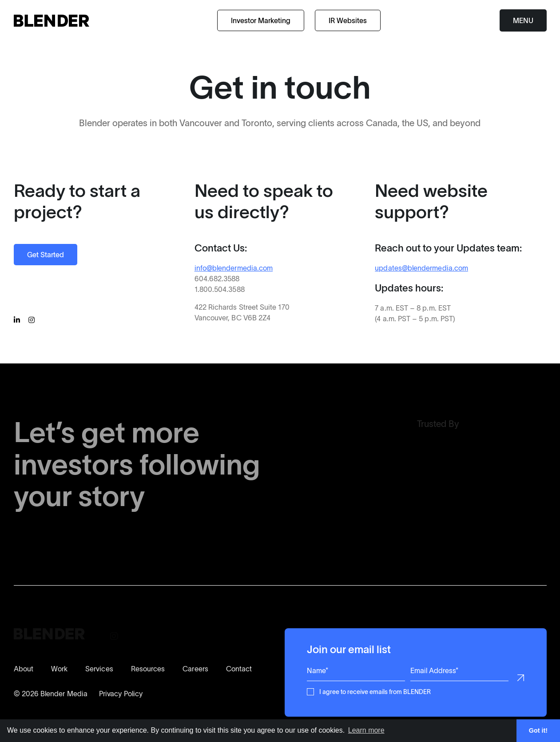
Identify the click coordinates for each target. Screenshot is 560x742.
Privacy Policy (121, 694)
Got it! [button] (538, 730)
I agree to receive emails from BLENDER (375, 691)
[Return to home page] (52, 21)
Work (59, 669)
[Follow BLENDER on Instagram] (33, 320)
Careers (195, 669)
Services (99, 669)
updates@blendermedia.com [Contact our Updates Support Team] (421, 268)
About (24, 669)
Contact (239, 669)
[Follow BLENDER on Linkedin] (18, 320)
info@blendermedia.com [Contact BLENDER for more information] (233, 268)
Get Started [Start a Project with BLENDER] (46, 255)
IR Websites (348, 20)
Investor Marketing (261, 20)
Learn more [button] (366, 730)
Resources (148, 669)
